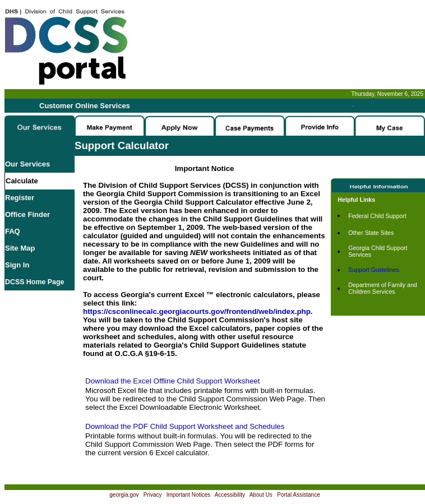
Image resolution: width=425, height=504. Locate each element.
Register (20, 198)
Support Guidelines (374, 270)
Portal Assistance (299, 495)
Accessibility (230, 495)
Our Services (27, 164)
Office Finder (27, 214)
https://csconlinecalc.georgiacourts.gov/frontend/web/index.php (197, 311)
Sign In (17, 265)
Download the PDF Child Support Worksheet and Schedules (185, 426)
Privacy (153, 495)
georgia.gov (124, 495)
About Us (261, 495)
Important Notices (188, 495)
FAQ (13, 231)
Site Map (20, 248)
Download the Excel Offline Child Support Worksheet (172, 381)
